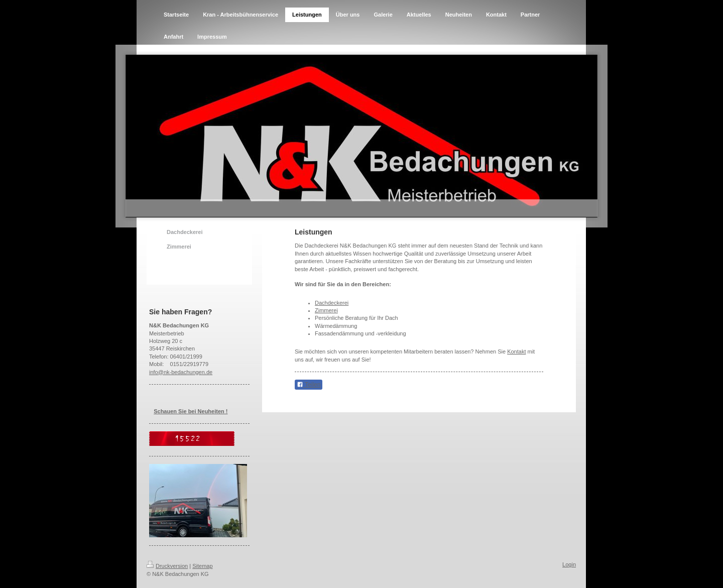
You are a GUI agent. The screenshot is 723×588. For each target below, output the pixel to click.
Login (569, 564)
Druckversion (167, 566)
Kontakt (516, 351)
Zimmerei (326, 310)
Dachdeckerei (332, 303)
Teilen (309, 385)
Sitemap (202, 566)
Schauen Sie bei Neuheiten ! (191, 411)
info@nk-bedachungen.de (181, 372)
